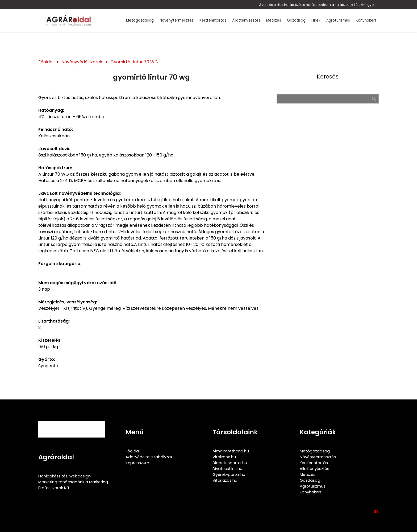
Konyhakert (366, 20)
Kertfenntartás (213, 20)
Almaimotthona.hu (231, 451)
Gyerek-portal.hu (229, 475)
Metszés (274, 20)
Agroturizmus (338, 20)
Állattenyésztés (246, 20)
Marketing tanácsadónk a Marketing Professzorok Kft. (73, 485)
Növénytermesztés (177, 20)
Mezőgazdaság (140, 20)
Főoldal (46, 62)
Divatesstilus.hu (227, 469)
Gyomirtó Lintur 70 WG (134, 62)
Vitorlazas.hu (225, 480)
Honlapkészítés (53, 476)
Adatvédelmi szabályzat (149, 457)
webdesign (80, 476)
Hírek (316, 20)
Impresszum (137, 463)
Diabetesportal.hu (230, 463)
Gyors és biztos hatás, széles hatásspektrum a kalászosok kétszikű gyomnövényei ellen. (317, 5)
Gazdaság (296, 20)
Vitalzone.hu (224, 457)
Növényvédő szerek (82, 62)
